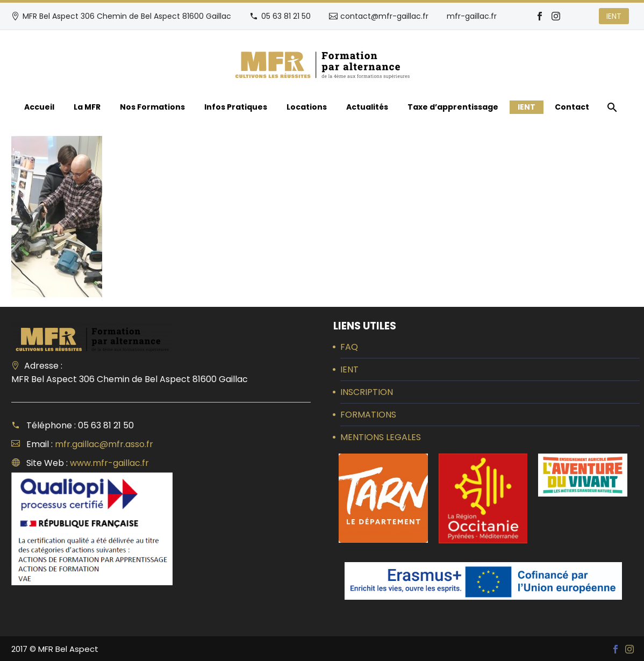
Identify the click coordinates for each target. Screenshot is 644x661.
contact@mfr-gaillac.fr (384, 16)
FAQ (349, 347)
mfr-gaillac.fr (472, 16)
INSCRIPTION (367, 392)
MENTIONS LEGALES (381, 437)
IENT (614, 16)
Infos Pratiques (236, 107)
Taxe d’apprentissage (453, 107)
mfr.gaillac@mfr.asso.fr (104, 444)
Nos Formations (152, 107)
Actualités (367, 107)
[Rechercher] (611, 107)
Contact (572, 107)
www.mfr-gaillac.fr (109, 463)
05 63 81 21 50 (286, 16)
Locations (307, 107)
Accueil (39, 107)
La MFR (87, 107)
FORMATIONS (368, 415)
